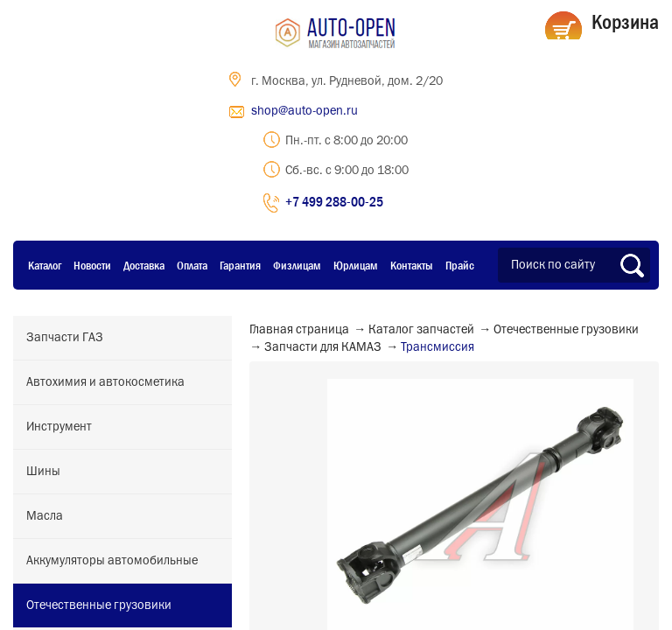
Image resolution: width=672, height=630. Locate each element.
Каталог (45, 265)
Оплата (192, 265)
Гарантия (240, 265)
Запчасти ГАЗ (65, 338)
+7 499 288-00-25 (334, 201)
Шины (43, 472)
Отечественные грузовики (99, 605)
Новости (92, 265)
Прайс (460, 265)
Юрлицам (356, 265)
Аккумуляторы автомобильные (112, 561)
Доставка (144, 265)
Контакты (412, 265)
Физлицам (297, 265)
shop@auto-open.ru (304, 111)
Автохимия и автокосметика (105, 382)
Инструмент (59, 427)
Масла (45, 516)
